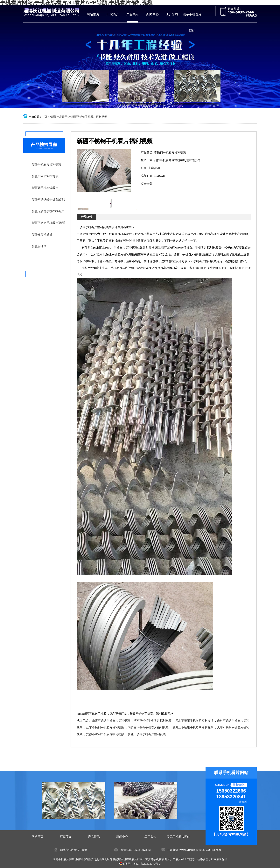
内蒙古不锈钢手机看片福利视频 (148, 727)
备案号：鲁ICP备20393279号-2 (140, 864)
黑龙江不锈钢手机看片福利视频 (193, 727)
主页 (45, 117)
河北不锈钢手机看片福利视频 (194, 720)
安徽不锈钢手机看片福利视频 (105, 734)
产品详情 (87, 217)
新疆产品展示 (59, 117)
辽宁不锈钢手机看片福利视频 (105, 727)
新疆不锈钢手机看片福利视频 (89, 117)
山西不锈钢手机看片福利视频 (111, 720)
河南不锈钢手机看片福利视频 (153, 720)
